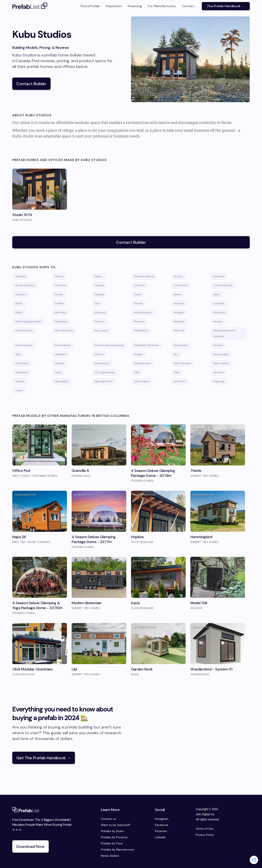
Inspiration (114, 6)
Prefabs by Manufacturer (118, 850)
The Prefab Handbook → (226, 6)
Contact (188, 6)
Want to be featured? (116, 825)
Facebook (162, 825)
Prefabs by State (112, 831)
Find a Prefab (90, 6)
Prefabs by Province (114, 837)
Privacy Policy (205, 835)
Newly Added (110, 856)
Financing (135, 6)
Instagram (162, 819)
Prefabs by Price (112, 843)
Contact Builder (31, 84)
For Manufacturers (162, 6)
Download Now (30, 846)
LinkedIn (160, 837)
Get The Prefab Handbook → (44, 758)
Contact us (108, 819)
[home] (30, 6)
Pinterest (161, 831)
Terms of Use (204, 829)
